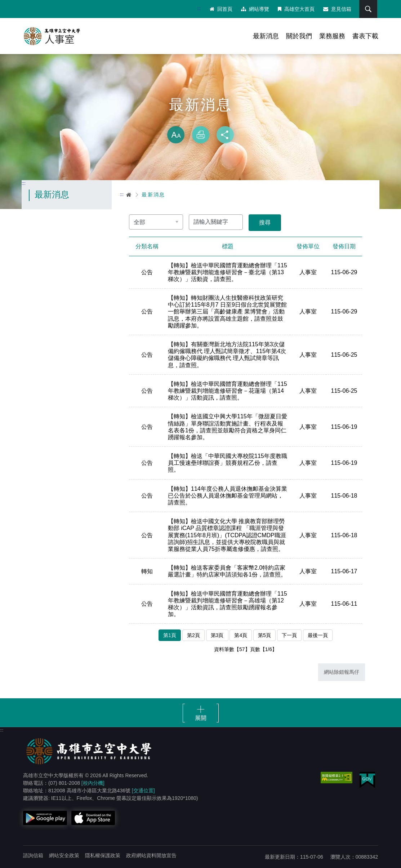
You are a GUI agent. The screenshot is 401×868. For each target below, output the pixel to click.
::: (199, 8)
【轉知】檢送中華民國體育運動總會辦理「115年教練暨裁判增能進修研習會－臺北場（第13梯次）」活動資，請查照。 (228, 272)
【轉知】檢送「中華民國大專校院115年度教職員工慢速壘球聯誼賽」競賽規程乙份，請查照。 (228, 463)
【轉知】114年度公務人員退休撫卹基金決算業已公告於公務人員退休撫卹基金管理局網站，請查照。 (228, 496)
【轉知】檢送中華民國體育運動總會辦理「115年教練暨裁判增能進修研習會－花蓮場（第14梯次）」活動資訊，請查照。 (228, 391)
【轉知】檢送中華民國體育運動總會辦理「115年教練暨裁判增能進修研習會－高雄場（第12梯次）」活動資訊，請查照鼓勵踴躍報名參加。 (228, 604)
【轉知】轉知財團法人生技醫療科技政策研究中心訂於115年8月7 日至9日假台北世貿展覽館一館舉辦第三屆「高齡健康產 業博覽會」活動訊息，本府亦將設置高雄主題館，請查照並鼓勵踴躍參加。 (227, 312)
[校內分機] (93, 783)
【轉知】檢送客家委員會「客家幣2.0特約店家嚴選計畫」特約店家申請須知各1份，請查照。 (227, 571)
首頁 (129, 195)
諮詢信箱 (33, 855)
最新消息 (266, 36)
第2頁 (193, 635)
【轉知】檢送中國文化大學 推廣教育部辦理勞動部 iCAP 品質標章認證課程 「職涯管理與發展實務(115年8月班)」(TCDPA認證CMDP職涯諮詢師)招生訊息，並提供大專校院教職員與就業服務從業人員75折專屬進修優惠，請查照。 (227, 535)
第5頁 (264, 635)
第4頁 (241, 635)
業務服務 (332, 36)
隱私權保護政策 (103, 855)
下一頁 (289, 635)
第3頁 (217, 635)
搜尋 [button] (368, 9)
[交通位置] (143, 791)
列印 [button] (201, 135)
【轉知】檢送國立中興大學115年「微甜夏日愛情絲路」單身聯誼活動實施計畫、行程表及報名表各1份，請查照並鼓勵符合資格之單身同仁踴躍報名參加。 (228, 427)
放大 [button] (176, 135)
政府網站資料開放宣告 (151, 855)
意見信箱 (337, 9)
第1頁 (170, 635)
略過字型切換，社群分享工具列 (201, 119)
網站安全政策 (64, 855)
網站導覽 (255, 9)
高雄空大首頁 (296, 9)
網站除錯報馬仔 (342, 672)
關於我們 (299, 36)
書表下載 (365, 36)
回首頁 (221, 9)
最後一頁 (318, 635)
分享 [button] (225, 135)
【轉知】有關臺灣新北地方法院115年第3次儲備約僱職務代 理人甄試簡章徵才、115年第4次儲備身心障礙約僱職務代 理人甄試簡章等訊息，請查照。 (227, 355)
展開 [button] (201, 718)
